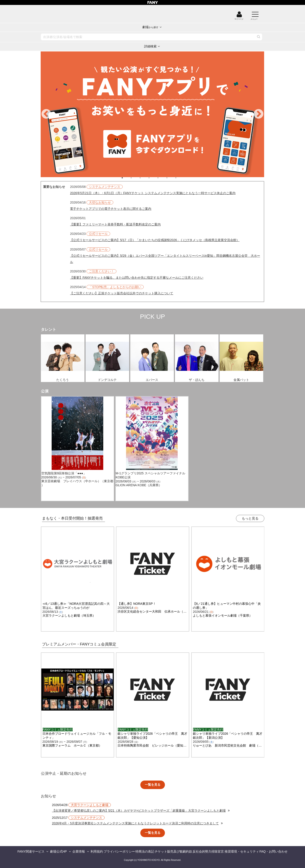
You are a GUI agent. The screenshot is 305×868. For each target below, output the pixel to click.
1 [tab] (127, 178)
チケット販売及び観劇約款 (173, 851)
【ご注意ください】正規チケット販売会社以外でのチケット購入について (122, 293)
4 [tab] (154, 178)
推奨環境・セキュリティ (242, 851)
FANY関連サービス (31, 851)
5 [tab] (162, 178)
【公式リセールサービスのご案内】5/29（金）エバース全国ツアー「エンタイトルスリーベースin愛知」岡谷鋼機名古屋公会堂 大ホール (165, 259)
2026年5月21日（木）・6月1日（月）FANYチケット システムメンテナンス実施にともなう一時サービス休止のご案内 (153, 193)
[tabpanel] (152, 114)
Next (259, 114)
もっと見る (250, 518)
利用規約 (97, 851)
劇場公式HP (58, 851)
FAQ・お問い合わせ (273, 851)
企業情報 (79, 851)
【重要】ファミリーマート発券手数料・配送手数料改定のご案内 (115, 224)
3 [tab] (145, 178)
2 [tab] (136, 178)
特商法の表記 (145, 851)
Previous (46, 114)
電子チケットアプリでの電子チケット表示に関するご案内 (111, 209)
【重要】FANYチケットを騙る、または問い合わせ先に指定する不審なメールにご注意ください (137, 278)
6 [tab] (171, 178)
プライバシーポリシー (119, 851)
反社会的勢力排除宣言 (208, 851)
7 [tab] (180, 178)
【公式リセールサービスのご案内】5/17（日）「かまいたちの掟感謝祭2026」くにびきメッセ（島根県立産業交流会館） (155, 240)
